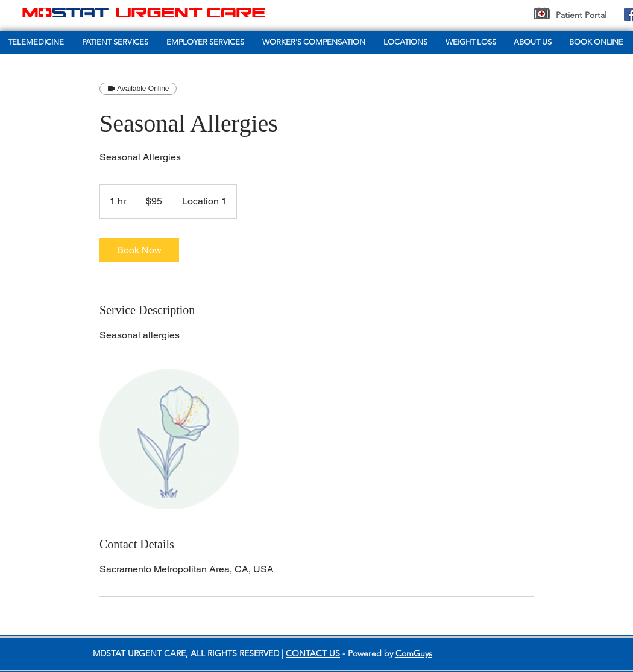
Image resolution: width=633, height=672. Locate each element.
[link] (139, 250)
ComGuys (414, 653)
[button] (116, 42)
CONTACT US (313, 653)
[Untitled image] (169, 439)
